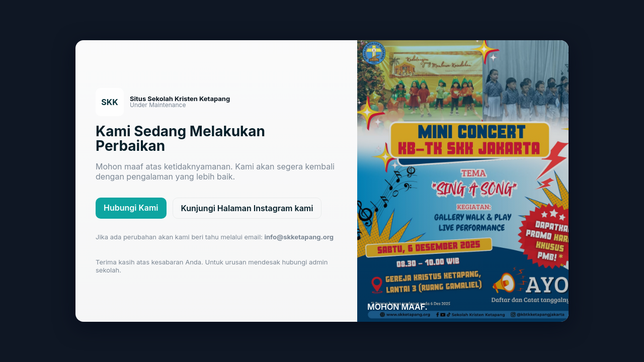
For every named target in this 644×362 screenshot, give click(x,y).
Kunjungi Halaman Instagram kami (247, 208)
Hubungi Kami (131, 208)
